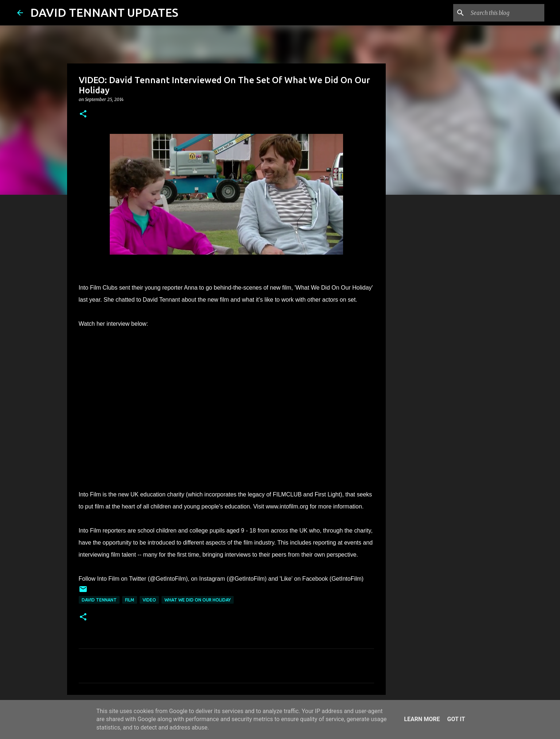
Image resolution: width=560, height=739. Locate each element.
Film (130, 600)
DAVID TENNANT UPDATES (104, 12)
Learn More (422, 719)
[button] (83, 114)
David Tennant (99, 600)
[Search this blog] (506, 13)
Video (149, 600)
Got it (456, 719)
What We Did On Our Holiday (198, 600)
